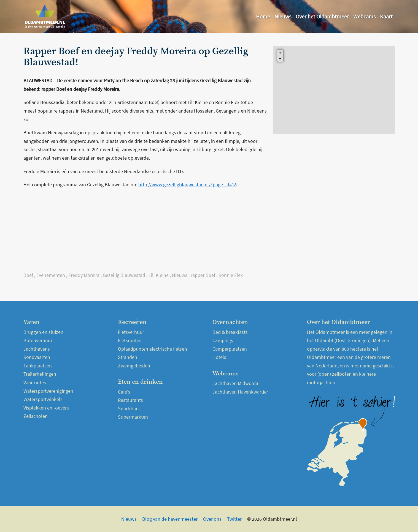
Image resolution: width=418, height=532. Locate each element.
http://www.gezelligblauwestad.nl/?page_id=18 (188, 185)
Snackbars (129, 409)
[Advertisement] (145, 233)
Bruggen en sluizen (43, 332)
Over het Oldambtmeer (322, 16)
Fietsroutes (130, 340)
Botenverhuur (38, 340)
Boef (28, 275)
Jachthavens (37, 349)
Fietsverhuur (131, 332)
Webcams (364, 16)
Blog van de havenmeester (170, 519)
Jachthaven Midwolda (235, 383)
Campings (223, 340)
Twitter (234, 519)
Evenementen (51, 275)
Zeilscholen (36, 416)
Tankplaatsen (38, 366)
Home (263, 16)
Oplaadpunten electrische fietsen (153, 349)
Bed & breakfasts (230, 332)
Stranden (128, 357)
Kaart (386, 16)
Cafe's (124, 392)
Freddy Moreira (84, 275)
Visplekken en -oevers (46, 408)
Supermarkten (133, 417)
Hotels (219, 357)
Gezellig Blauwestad (124, 275)
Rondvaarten (37, 357)
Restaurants (130, 400)
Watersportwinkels (43, 399)
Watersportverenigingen (48, 391)
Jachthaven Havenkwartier (240, 392)
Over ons (212, 519)
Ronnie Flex (231, 275)
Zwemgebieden (134, 366)
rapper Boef (203, 275)
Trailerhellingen (40, 374)
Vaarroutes (35, 382)
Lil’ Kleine (159, 275)
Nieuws (283, 16)
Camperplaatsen (230, 349)
